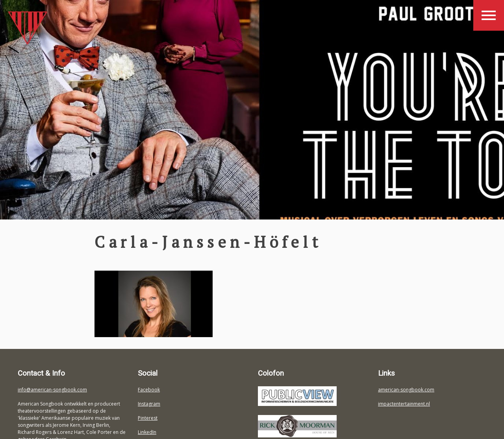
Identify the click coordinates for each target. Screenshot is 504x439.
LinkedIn (147, 432)
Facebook (149, 390)
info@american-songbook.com (52, 390)
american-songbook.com (406, 390)
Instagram (149, 404)
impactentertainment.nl (404, 404)
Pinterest (148, 418)
